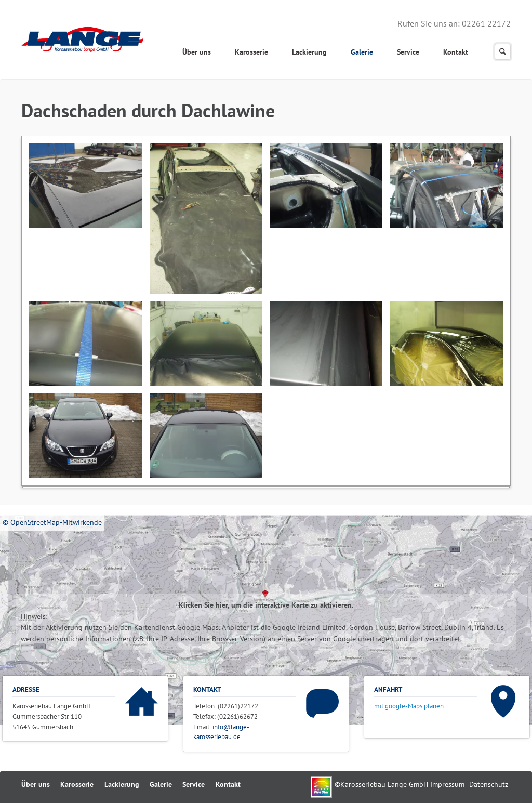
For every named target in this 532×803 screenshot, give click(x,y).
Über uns (197, 52)
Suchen (503, 52)
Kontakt (456, 52)
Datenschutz (489, 784)
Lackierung (309, 52)
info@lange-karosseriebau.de (221, 732)
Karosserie (251, 52)
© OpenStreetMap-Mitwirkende (52, 522)
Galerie (362, 52)
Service (408, 52)
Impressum (447, 784)
